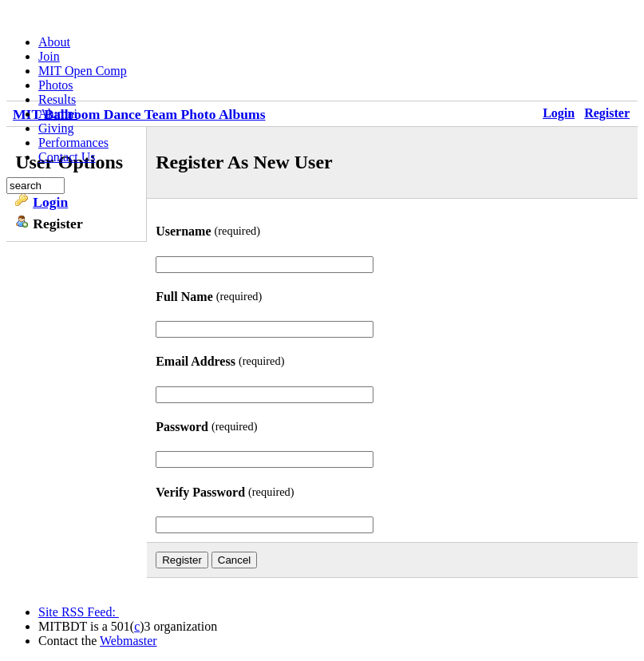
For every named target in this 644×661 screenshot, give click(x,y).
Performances (73, 142)
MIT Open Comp (83, 71)
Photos (56, 85)
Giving (56, 128)
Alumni (58, 114)
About (54, 42)
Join (49, 56)
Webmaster (128, 641)
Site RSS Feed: (79, 612)
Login (50, 202)
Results (57, 99)
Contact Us (67, 157)
